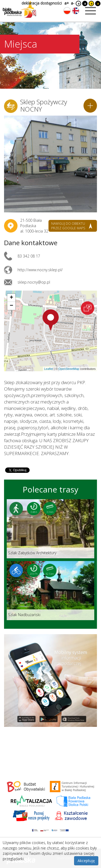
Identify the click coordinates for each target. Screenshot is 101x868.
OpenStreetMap (69, 369)
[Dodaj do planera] (90, 106)
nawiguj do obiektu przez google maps (68, 226)
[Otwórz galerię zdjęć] (50, 164)
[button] (51, 320)
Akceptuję (86, 861)
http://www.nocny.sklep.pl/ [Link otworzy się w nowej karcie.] (40, 270)
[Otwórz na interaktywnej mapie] (88, 308)
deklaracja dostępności (42, 3)
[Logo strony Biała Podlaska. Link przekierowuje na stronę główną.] (19, 9)
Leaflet (49, 369)
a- (73, 3)
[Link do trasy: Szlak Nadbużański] (50, 591)
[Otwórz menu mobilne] (90, 11)
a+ (66, 3)
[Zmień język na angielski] (76, 11)
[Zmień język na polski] (67, 11)
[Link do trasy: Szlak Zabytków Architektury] (50, 529)
